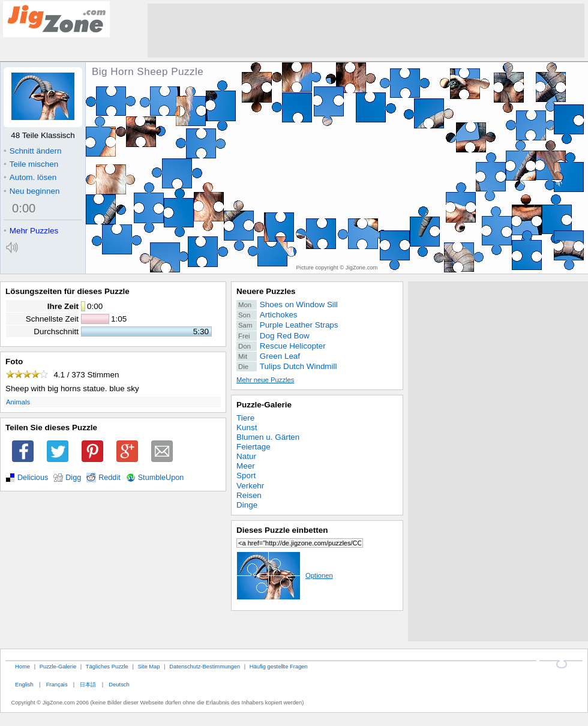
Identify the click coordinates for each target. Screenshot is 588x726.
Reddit (109, 478)
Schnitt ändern (32, 151)
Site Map (148, 666)
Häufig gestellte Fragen (279, 666)
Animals (18, 402)
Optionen (285, 575)
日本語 (88, 684)
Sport (246, 475)
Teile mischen (31, 164)
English (24, 684)
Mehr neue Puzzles (265, 380)
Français (57, 684)
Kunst (247, 427)
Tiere (245, 418)
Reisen (249, 495)
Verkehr (250, 486)
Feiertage (253, 447)
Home (22, 666)
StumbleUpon (161, 478)
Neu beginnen (31, 191)
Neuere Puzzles (266, 291)
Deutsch (119, 684)
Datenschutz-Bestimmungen (205, 666)
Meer (246, 466)
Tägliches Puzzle (107, 666)
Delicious (33, 478)
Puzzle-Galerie (264, 405)
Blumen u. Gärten (268, 437)
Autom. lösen (30, 177)
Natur (246, 456)
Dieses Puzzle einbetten (282, 530)
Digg (73, 478)
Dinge (247, 505)
